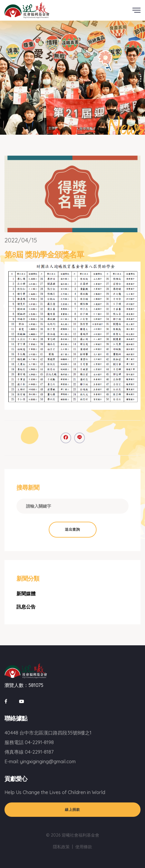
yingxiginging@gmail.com (48, 761)
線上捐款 (72, 809)
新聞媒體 (26, 594)
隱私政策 (61, 847)
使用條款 (84, 847)
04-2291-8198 (39, 742)
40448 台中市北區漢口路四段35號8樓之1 (48, 733)
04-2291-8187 (39, 752)
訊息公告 (26, 607)
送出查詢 (72, 529)
